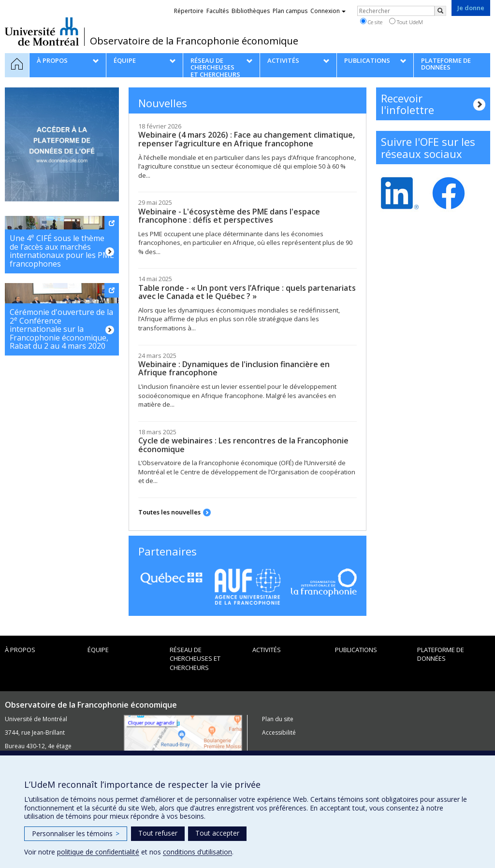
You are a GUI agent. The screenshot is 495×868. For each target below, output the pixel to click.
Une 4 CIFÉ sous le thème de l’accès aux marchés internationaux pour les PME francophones (62, 250)
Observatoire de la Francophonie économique (194, 41)
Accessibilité (279, 733)
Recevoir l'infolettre (408, 104)
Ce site (371, 22)
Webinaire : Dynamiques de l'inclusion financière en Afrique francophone (234, 369)
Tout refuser (158, 833)
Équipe (98, 650)
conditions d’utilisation (197, 852)
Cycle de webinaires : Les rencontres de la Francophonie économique (243, 445)
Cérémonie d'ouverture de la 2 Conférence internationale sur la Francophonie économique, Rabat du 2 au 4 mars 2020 (61, 329)
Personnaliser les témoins (76, 833)
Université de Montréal (42, 31)
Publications (356, 650)
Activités (267, 650)
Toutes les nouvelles (169, 512)
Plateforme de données (441, 654)
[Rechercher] (440, 11)
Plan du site (278, 719)
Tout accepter (217, 833)
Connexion (328, 11)
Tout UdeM (406, 22)
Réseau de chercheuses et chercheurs (195, 659)
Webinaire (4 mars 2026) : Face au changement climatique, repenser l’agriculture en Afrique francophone (247, 139)
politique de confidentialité (98, 852)
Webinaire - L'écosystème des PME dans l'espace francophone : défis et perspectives (229, 216)
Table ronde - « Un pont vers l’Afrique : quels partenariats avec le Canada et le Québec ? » (247, 292)
